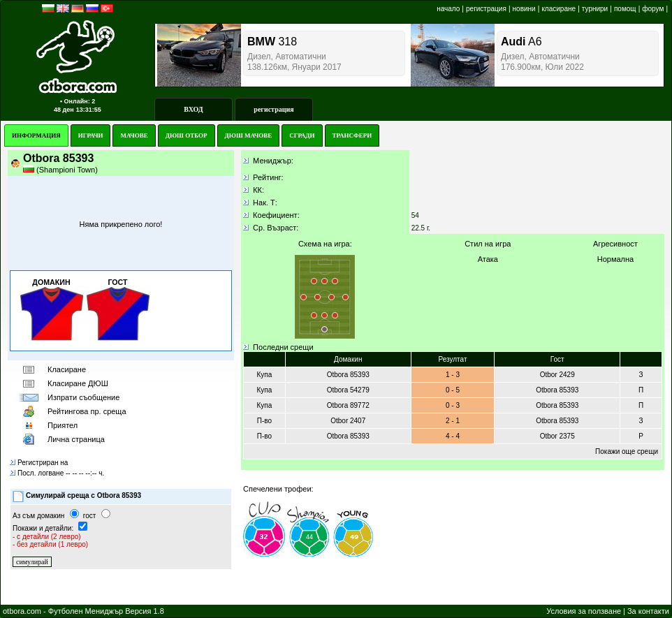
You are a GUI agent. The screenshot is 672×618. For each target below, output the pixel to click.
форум (653, 9)
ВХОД (193, 109)
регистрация (486, 9)
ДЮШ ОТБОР (187, 135)
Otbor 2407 (348, 421)
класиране (558, 9)
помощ (625, 9)
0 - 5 (453, 390)
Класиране (67, 369)
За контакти (648, 611)
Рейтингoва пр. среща (87, 411)
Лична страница (76, 439)
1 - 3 (453, 375)
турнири (595, 9)
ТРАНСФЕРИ (352, 135)
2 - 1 (453, 421)
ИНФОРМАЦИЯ (36, 135)
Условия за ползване (584, 611)
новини (524, 9)
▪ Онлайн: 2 (78, 101)
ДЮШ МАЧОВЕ (249, 135)
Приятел (63, 425)
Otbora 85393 (348, 375)
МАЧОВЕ (134, 135)
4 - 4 (453, 436)
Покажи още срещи (627, 451)
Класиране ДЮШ (78, 383)
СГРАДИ (302, 135)
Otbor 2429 (557, 375)
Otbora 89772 (348, 405)
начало (448, 9)
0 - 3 (453, 405)
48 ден (64, 110)
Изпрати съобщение (83, 397)
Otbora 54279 (348, 390)
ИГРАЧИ (91, 135)
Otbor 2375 (557, 436)
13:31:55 (89, 110)
